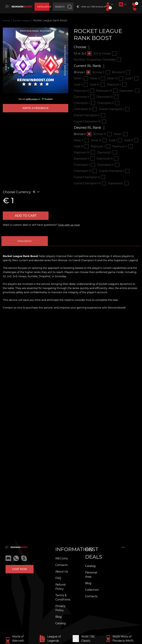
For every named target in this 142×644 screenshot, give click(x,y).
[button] (108, 9)
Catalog (61, 623)
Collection (92, 590)
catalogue (44, 7)
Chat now (20, 569)
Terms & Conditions (63, 597)
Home (7, 20)
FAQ (58, 578)
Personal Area (91, 575)
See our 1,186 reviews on (93, 7)
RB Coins (62, 558)
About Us (62, 572)
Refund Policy (60, 587)
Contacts (62, 565)
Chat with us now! (69, 227)
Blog (58, 617)
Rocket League (23, 20)
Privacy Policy (60, 608)
